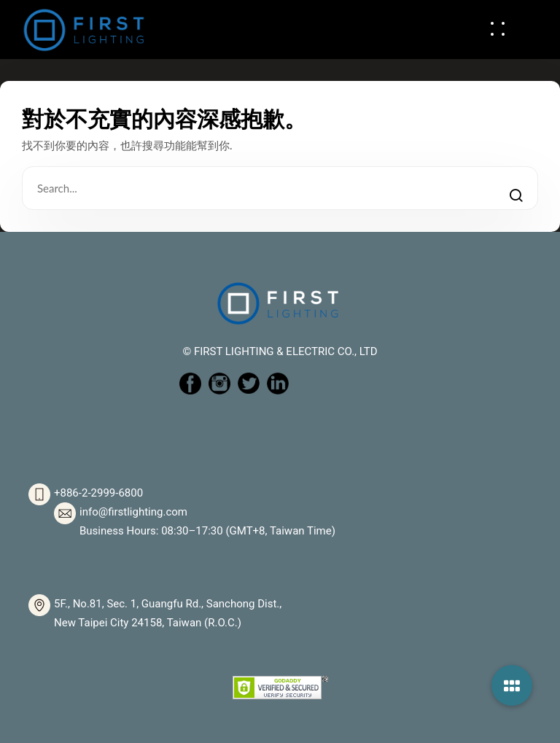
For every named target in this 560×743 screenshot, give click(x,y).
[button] (512, 685)
